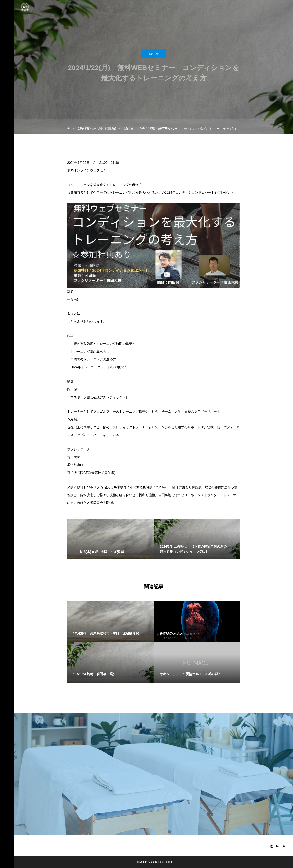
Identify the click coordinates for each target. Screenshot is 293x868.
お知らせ (154, 55)
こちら (72, 321)
